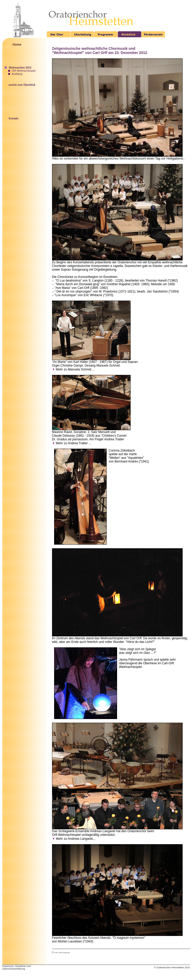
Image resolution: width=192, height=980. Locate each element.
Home (17, 45)
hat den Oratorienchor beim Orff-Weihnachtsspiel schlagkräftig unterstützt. (103, 833)
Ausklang (15, 74)
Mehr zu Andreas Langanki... (74, 839)
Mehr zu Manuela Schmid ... (73, 369)
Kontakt (14, 118)
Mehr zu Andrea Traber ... (72, 443)
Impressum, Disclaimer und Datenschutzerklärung (17, 967)
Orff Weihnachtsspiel (22, 71)
